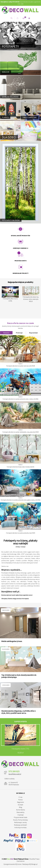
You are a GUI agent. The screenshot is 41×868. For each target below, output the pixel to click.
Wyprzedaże (33, 333)
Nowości (6, 333)
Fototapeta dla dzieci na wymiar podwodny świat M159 (20, 533)
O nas (20, 797)
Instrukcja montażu (20, 827)
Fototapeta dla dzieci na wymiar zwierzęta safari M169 (20, 366)
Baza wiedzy (20, 812)
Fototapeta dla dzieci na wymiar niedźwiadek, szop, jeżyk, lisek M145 (20, 432)
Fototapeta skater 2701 (20, 749)
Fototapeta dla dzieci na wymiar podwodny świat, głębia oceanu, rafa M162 (20, 500)
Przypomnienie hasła (20, 817)
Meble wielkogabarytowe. (12, 641)
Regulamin (20, 802)
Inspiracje (20, 815)
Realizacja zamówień (20, 825)
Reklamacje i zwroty (20, 822)
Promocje (19, 333)
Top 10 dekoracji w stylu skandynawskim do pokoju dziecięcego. (19, 676)
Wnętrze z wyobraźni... (12, 570)
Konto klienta (20, 810)
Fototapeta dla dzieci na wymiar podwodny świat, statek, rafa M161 (20, 399)
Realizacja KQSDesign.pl (30, 864)
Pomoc (20, 800)
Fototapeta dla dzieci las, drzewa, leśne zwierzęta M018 (31, 294)
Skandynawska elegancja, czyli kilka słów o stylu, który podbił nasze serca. (19, 712)
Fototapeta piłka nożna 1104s (10, 294)
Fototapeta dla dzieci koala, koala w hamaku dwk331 (20, 467)
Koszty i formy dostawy (20, 820)
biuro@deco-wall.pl (10, 592)
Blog (20, 807)
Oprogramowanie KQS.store (12, 864)
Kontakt (20, 805)
